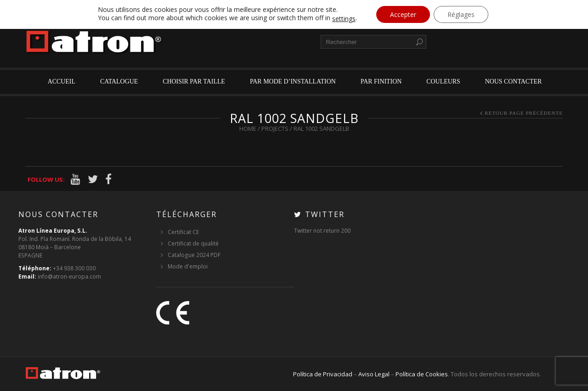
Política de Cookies (422, 374)
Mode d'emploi (188, 266)
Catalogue (119, 81)
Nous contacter (514, 81)
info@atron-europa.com (69, 276)
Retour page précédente (524, 113)
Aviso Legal (374, 374)
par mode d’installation (293, 81)
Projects (275, 128)
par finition (381, 81)
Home (248, 128)
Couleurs (443, 81)
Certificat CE (183, 232)
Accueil (62, 81)
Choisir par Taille (194, 81)
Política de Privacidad (323, 374)
